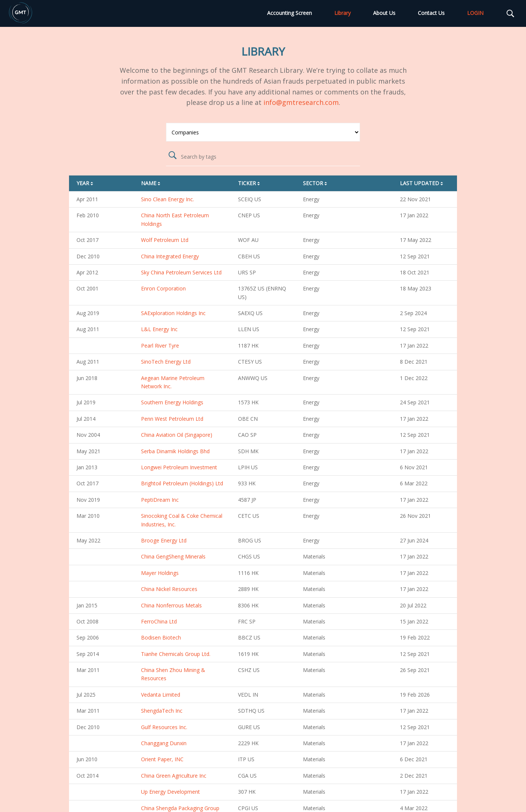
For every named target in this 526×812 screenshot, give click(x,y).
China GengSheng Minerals (173, 556)
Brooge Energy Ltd (164, 540)
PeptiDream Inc (160, 500)
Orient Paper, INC (162, 759)
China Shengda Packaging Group (180, 808)
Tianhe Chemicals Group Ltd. (176, 654)
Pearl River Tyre (160, 346)
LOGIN (475, 13)
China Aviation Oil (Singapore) (177, 435)
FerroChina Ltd (159, 621)
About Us (384, 13)
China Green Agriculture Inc (174, 776)
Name (151, 183)
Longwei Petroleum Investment (179, 467)
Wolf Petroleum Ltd (165, 240)
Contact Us (431, 13)
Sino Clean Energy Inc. (167, 199)
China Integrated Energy (170, 256)
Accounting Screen (289, 13)
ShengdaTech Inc (162, 711)
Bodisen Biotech (161, 637)
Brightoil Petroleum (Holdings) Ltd (182, 483)
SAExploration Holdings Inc (173, 313)
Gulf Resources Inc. (164, 727)
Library (342, 13)
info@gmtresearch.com (301, 102)
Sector (316, 183)
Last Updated (422, 183)
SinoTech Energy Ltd (166, 362)
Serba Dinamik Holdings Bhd (175, 451)
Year (85, 183)
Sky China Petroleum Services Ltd (181, 272)
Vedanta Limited (161, 695)
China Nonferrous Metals (171, 605)
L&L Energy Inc (159, 329)
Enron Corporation (163, 288)
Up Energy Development (170, 792)
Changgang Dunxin (164, 743)
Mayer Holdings (160, 573)
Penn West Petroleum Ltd (172, 419)
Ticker (250, 183)
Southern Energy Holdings (172, 402)
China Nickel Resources (169, 589)
